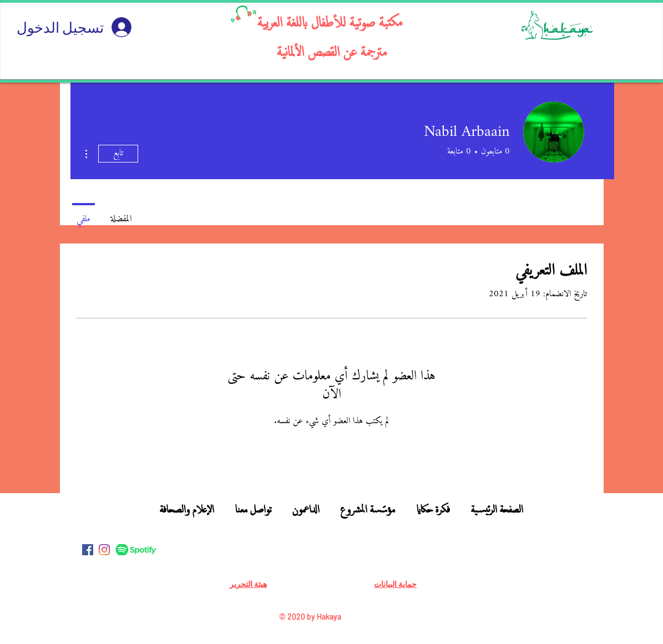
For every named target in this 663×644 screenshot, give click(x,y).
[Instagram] (104, 550)
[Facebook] (88, 550)
